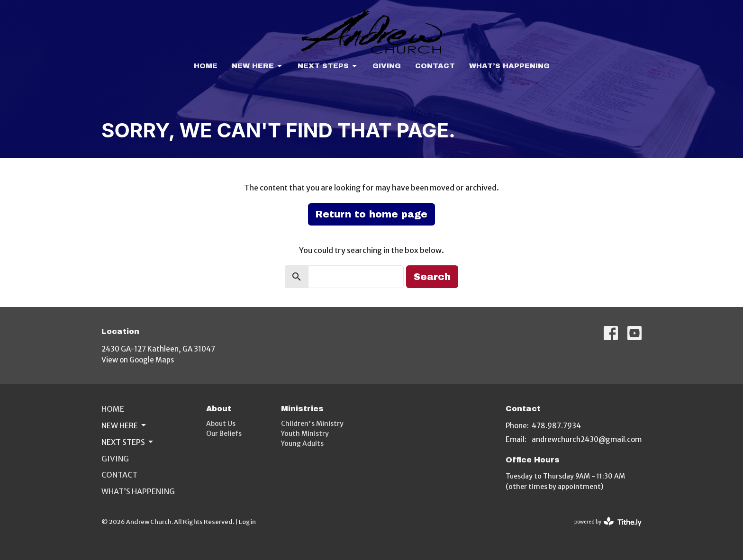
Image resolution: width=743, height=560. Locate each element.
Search (432, 277)
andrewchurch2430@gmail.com (587, 439)
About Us (221, 424)
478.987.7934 (556, 426)
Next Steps (328, 66)
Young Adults (302, 443)
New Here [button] (124, 425)
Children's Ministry (312, 424)
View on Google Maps (138, 360)
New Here (258, 66)
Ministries (302, 409)
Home (206, 66)
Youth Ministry (305, 434)
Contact (435, 66)
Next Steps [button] (128, 442)
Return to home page (371, 214)
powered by (608, 522)
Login (247, 522)
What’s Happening (509, 66)
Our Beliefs (224, 434)
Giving (387, 66)
